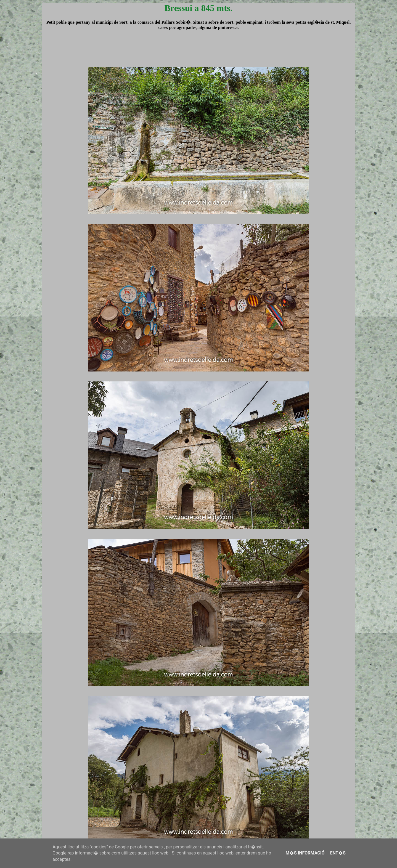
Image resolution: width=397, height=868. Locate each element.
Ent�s (338, 853)
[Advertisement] (198, 54)
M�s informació (305, 853)
